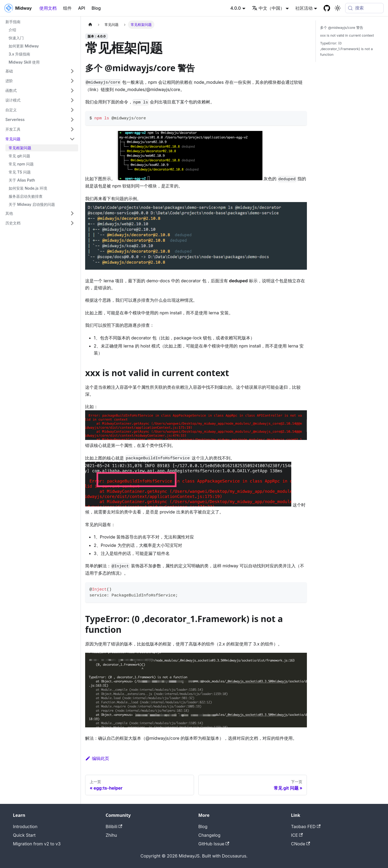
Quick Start (24, 835)
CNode (301, 844)
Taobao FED (306, 827)
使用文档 (48, 8)
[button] (40, 71)
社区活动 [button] (304, 8)
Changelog (209, 835)
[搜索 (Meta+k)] (364, 8)
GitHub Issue (214, 844)
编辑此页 (97, 758)
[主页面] (90, 25)
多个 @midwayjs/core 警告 (342, 28)
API (82, 8)
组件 (67, 8)
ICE (297, 835)
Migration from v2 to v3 (37, 844)
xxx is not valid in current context (347, 35)
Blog (96, 8)
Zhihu (111, 835)
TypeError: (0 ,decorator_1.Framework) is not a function (346, 49)
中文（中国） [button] (268, 8)
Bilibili (114, 827)
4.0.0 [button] (236, 8)
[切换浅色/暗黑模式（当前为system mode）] (338, 8)
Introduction (25, 827)
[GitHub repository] (327, 8)
